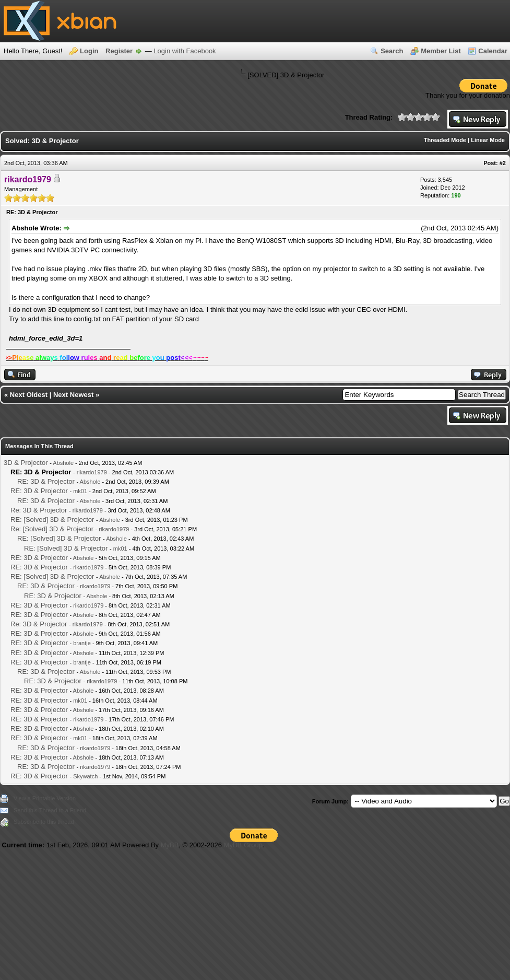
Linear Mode (488, 140)
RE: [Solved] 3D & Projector (52, 520)
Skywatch (85, 776)
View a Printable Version (45, 798)
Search (392, 51)
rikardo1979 (92, 472)
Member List (441, 51)
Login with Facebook (185, 51)
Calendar (493, 51)
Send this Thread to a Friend (50, 810)
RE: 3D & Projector (46, 481)
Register (119, 51)
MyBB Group (243, 845)
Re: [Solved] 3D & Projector (52, 529)
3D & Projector (26, 463)
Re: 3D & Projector (39, 510)
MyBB (170, 845)
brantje (82, 643)
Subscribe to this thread (44, 822)
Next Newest (73, 395)
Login (89, 51)
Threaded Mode (445, 140)
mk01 (80, 491)
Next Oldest (29, 395)
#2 (503, 163)
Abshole (63, 463)
